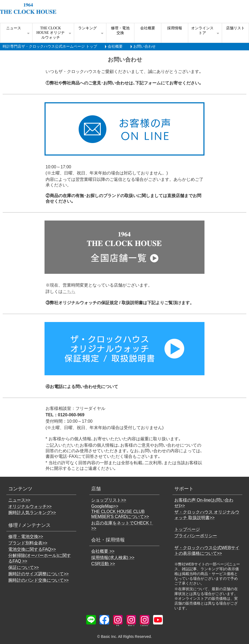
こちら (69, 292)
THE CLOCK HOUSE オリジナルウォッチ (50, 33)
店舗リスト (235, 28)
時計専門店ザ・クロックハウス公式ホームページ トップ (50, 46)
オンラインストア (202, 30)
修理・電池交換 (120, 30)
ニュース (14, 28)
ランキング (87, 28)
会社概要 (148, 28)
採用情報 (175, 28)
